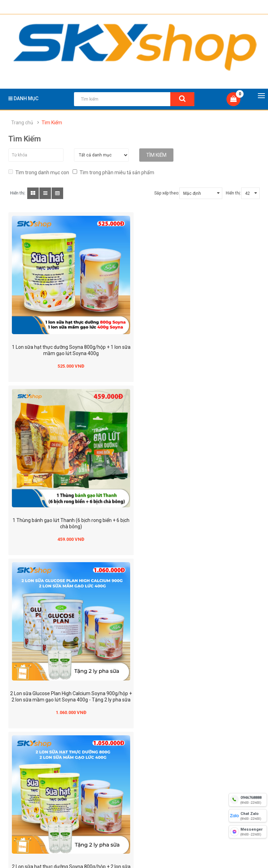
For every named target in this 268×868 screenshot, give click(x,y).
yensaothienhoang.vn (52, 679)
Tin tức (23, 801)
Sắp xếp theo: (167, 193)
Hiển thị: (233, 193)
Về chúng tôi (29, 738)
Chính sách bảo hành (125, 749)
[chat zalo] (248, 816)
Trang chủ (22, 123)
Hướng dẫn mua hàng (39, 790)
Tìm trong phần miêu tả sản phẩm (113, 172)
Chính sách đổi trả (122, 738)
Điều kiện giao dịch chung (43, 780)
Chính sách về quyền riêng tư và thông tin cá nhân (137, 764)
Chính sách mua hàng (126, 780)
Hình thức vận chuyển (39, 770)
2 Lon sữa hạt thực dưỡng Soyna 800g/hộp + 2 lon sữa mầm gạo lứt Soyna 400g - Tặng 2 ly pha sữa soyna (199, 516)
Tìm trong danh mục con (39, 172)
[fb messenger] (248, 832)
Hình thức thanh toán (38, 759)
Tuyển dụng (28, 811)
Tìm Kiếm (52, 123)
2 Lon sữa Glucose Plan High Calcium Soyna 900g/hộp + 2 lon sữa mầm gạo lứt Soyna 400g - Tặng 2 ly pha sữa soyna (69, 516)
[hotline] (248, 800)
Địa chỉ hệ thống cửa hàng (43, 749)
